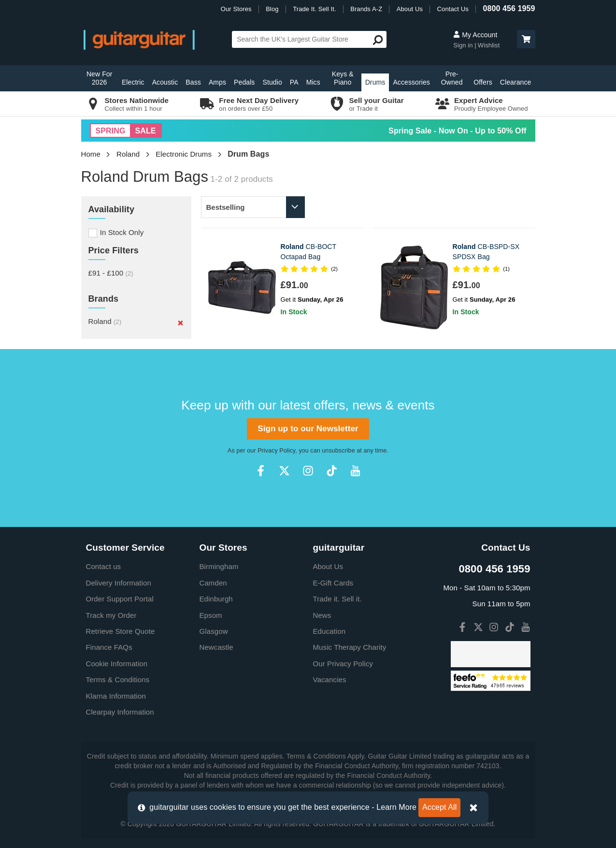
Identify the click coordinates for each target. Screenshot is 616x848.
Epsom (211, 615)
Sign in (464, 45)
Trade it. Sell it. (337, 599)
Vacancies (330, 680)
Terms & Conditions (118, 680)
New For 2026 (100, 78)
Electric (133, 82)
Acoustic (165, 82)
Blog (272, 9)
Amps (217, 82)
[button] (526, 39)
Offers (483, 82)
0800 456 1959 (509, 8)
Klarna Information (116, 696)
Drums (375, 82)
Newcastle (216, 647)
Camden (213, 583)
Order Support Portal (120, 599)
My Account (475, 35)
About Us (410, 9)
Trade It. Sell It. (314, 9)
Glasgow (214, 631)
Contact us (104, 566)
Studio (272, 82)
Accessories (411, 82)
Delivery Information (119, 583)
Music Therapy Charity (350, 647)
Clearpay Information (120, 712)
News (322, 615)
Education (329, 631)
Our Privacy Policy (343, 664)
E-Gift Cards (333, 583)
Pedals (244, 82)
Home (91, 154)
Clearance (516, 82)
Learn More (396, 807)
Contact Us (453, 9)
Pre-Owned (452, 78)
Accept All (439, 807)
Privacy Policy (276, 451)
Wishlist (489, 45)
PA (294, 82)
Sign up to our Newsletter (308, 429)
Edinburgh (216, 599)
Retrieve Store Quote (121, 631)
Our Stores (236, 9)
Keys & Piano (343, 78)
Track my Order (111, 615)
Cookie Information (117, 664)
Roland (128, 154)
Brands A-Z (366, 9)
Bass (193, 82)
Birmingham (219, 566)
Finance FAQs (109, 647)
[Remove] (180, 322)
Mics (313, 82)
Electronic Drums (184, 154)
